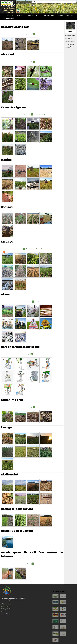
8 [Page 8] (40, 114)
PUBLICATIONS (48, 15)
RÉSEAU (59, 15)
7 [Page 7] (37, 114)
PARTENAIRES (70, 15)
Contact (3, 612)
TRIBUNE (38, 15)
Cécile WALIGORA (6, 607)
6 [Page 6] (35, 114)
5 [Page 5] (34, 249)
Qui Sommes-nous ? (8, 18)
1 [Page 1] (29, 34)
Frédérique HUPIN (6, 609)
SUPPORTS (19, 15)
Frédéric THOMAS (6, 605)
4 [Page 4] (30, 114)
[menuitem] (3, 16)
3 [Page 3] (27, 114)
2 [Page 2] (31, 34)
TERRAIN (29, 15)
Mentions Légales (6, 614)
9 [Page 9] (42, 114)
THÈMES (9, 15)
